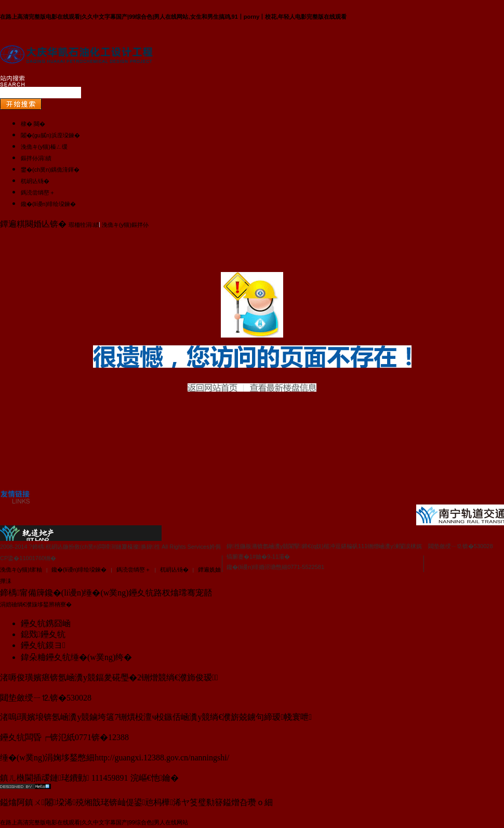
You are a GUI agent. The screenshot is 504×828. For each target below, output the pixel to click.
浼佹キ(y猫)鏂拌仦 (125, 225)
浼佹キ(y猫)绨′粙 (21, 570)
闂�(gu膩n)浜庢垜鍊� (50, 135)
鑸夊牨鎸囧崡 (46, 623)
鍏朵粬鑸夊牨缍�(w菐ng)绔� (76, 657)
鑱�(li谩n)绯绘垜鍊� (48, 204)
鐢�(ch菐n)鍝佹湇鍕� (50, 170)
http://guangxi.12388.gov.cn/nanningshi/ (162, 758)
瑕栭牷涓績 (84, 225)
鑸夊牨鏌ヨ (43, 645)
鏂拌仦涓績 (36, 158)
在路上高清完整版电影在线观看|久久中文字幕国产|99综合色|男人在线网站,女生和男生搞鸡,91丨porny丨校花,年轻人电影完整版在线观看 (173, 17)
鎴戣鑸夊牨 (43, 634)
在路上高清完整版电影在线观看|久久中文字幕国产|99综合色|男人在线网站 (94, 822)
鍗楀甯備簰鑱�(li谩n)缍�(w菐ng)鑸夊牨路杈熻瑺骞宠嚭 (106, 593)
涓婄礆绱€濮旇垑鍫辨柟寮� (36, 604)
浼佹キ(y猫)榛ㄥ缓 (44, 147)
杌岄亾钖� (35, 181)
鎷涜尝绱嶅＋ (38, 192)
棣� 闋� (33, 124)
